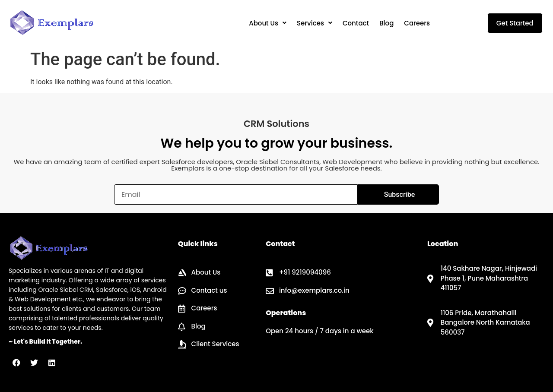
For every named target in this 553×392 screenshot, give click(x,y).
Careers (417, 23)
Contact (356, 23)
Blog (386, 23)
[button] (268, 23)
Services (315, 23)
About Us (268, 23)
